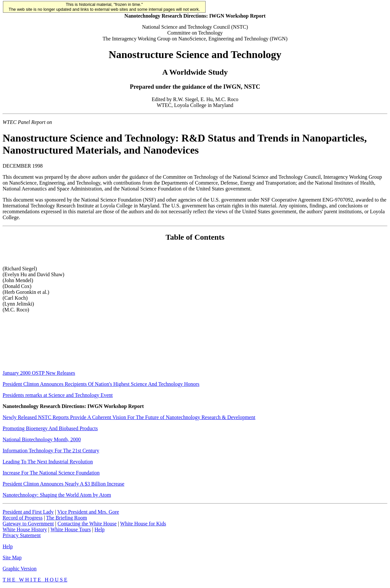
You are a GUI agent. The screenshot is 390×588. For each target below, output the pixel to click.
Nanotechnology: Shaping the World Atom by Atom (57, 495)
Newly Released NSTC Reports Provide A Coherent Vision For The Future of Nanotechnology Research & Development (129, 417)
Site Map (12, 558)
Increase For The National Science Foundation (51, 473)
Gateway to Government (28, 524)
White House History (25, 529)
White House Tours (71, 529)
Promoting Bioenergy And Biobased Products (50, 428)
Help (100, 529)
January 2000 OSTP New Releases (39, 373)
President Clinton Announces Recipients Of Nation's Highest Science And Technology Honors (101, 384)
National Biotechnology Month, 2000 (42, 439)
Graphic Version (20, 569)
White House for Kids (143, 524)
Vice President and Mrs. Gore (88, 512)
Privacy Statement (22, 535)
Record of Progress (23, 518)
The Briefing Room (67, 518)
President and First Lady (28, 512)
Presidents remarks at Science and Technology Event (58, 395)
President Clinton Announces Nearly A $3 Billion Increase (64, 484)
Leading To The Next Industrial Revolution (48, 462)
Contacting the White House (87, 524)
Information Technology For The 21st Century (51, 451)
